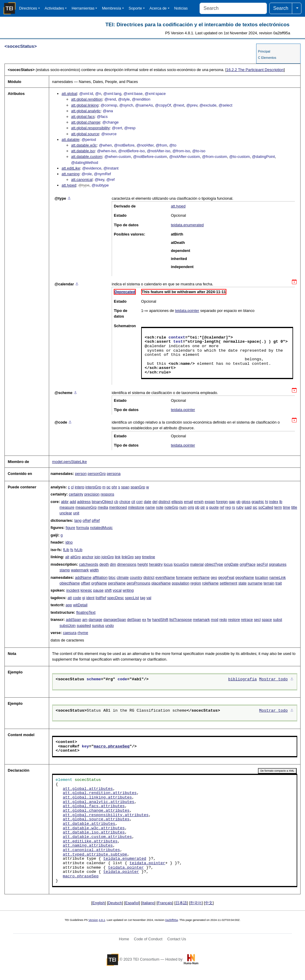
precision (92, 494)
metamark (201, 620)
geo (214, 577)
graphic (258, 502)
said (248, 507)
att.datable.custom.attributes (97, 837)
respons (108, 494)
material (197, 564)
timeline (149, 557)
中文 (209, 903)
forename (184, 577)
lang (78, 520)
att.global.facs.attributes (94, 806)
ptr (203, 507)
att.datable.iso (83, 151)
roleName (210, 583)
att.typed (69, 185)
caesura (70, 633)
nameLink (278, 577)
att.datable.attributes (89, 824)
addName (83, 577)
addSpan (73, 620)
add (73, 502)
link (118, 557)
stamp (65, 570)
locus (168, 564)
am (85, 620)
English (99, 903)
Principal (264, 51)
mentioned (118, 507)
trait (279, 583)
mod (215, 620)
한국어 (196, 903)
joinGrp (108, 557)
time (287, 507)
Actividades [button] (54, 8)
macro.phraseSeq (112, 747)
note (160, 507)
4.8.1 (102, 920)
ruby (240, 507)
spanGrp (138, 487)
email (188, 502)
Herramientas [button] (83, 8)
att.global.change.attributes (96, 811)
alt (67, 557)
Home (124, 939)
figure (70, 528)
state (242, 583)
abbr (65, 502)
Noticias (181, 8)
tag (143, 598)
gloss (246, 502)
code (77, 598)
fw (149, 620)
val (149, 598)
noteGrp (171, 507)
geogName (245, 577)
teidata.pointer (187, 311)
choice (125, 502)
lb (281, 502)
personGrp (97, 474)
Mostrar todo (273, 679)
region (196, 583)
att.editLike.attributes (90, 841)
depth (104, 564)
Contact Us (176, 939)
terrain (269, 583)
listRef (101, 598)
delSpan (134, 620)
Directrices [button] (28, 8)
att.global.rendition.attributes (100, 793)
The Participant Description (255, 70)
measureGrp (86, 507)
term (278, 507)
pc (109, 487)
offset (86, 583)
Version (93, 920)
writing (128, 590)
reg (228, 507)
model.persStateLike (70, 462)
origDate (231, 564)
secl (257, 620)
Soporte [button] (135, 8)
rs (233, 507)
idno (69, 542)
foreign (222, 502)
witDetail (80, 605)
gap (232, 502)
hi (267, 502)
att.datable (71, 140)
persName (117, 583)
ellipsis (177, 502)
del (155, 502)
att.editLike (71, 168)
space (267, 620)
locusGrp (181, 564)
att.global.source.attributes (96, 819)
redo (223, 620)
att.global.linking (85, 105)
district (149, 577)
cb (116, 502)
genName (201, 577)
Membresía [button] (111, 8)
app (69, 605)
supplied (84, 626)
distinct (164, 502)
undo (110, 626)
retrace (247, 620)
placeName (161, 583)
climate (123, 577)
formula (83, 528)
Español (132, 903)
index (274, 502)
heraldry (156, 564)
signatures (278, 564)
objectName (70, 583)
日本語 (181, 903)
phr (115, 487)
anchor (87, 557)
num (183, 507)
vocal (117, 590)
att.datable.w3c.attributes (94, 828)
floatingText (86, 612)
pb (197, 507)
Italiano (148, 903)
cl (72, 487)
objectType (214, 564)
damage (95, 620)
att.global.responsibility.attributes (106, 815)
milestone (136, 507)
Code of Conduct (148, 939)
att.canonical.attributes (91, 850)
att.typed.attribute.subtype (95, 855)
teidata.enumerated (187, 225)
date (148, 502)
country (136, 577)
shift (108, 590)
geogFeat (226, 577)
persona (113, 474)
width (94, 570)
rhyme (83, 633)
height (143, 564)
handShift (160, 620)
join (97, 557)
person (81, 474)
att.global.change (86, 122)
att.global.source (85, 134)
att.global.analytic (86, 111)
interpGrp (93, 487)
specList (132, 598)
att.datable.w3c (84, 145)
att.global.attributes (88, 789)
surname (255, 583)
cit (133, 502)
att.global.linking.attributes (97, 798)
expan (210, 502)
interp (80, 487)
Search (281, 8)
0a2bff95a (172, 920)
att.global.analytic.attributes (99, 802)
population (181, 583)
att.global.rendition (87, 99)
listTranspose (180, 620)
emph (199, 502)
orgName (99, 583)
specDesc (116, 598)
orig (191, 507)
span (125, 487)
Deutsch (115, 903)
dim (113, 564)
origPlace (247, 564)
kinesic (86, 590)
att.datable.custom (87, 157)
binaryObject (102, 502)
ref (222, 507)
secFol (262, 564)
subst (278, 620)
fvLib (78, 550)
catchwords (89, 564)
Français (165, 903)
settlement (229, 583)
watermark (80, 570)
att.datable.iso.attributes (94, 833)
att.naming (71, 174)
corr (139, 502)
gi (84, 598)
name (150, 507)
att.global (69, 94)
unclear (66, 513)
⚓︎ (69, 198)
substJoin (68, 626)
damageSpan (115, 620)
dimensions (127, 564)
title (294, 507)
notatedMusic (101, 528)
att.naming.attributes (88, 846)
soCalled (266, 507)
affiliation (100, 577)
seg (138, 557)
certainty (76, 494)
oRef (87, 520)
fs (72, 550)
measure (67, 507)
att (70, 598)
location (262, 577)
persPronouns (139, 583)
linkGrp (128, 557)
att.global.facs (83, 117)
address (84, 502)
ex (144, 620)
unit (76, 513)
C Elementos (267, 58)
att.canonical (82, 180)
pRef (96, 520)
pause (98, 590)
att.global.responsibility (90, 128)
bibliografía (242, 679)
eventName (165, 577)
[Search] (233, 8)
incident (73, 590)
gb (238, 502)
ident (90, 598)
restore (234, 620)
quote (214, 507)
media (103, 507)
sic (255, 507)
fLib (66, 550)
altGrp (76, 557)
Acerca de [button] (158, 8)
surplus (98, 626)
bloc (112, 577)
